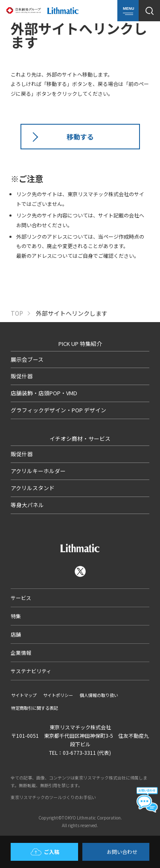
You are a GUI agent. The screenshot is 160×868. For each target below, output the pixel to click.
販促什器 (22, 376)
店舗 (16, 634)
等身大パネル (27, 505)
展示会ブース (27, 359)
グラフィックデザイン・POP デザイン (58, 410)
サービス (21, 598)
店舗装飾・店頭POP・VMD (44, 393)
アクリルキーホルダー (38, 471)
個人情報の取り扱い (99, 695)
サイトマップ (24, 695)
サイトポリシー (58, 695)
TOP (17, 313)
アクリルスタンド (33, 488)
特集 (16, 616)
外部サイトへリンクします (72, 313)
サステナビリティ (31, 671)
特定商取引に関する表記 (35, 708)
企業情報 (21, 652)
